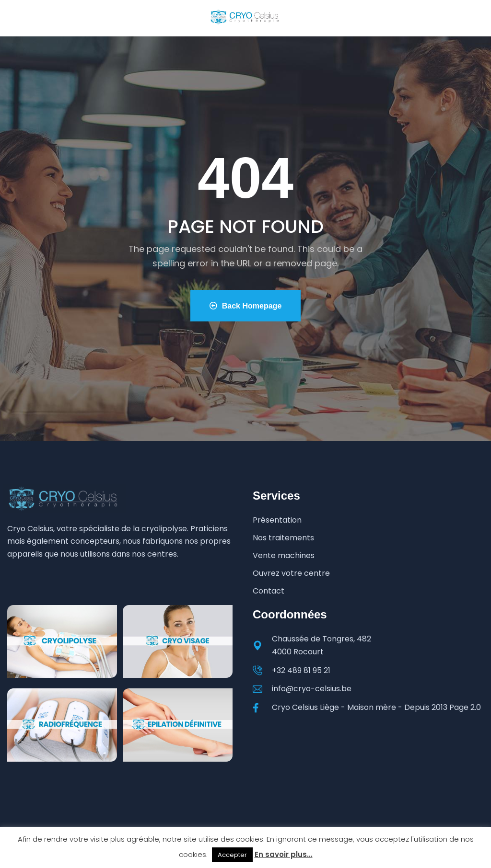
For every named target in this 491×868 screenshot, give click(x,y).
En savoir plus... (284, 854)
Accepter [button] (232, 855)
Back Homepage (245, 306)
